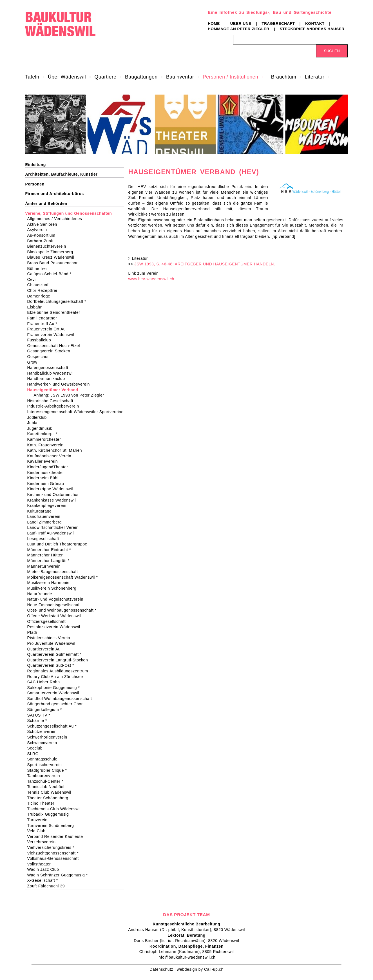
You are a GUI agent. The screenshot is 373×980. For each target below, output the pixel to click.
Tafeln (32, 77)
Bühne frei (39, 269)
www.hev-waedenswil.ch (151, 279)
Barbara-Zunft (42, 241)
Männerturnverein (46, 566)
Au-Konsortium (43, 235)
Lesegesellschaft (45, 539)
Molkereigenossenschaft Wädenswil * (64, 577)
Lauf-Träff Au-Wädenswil (52, 533)
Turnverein (39, 820)
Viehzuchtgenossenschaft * (55, 853)
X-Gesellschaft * (44, 880)
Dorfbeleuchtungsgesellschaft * (59, 301)
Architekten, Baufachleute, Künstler (62, 174)
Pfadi (34, 632)
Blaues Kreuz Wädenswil (53, 257)
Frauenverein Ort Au (48, 329)
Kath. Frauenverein (47, 445)
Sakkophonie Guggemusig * (55, 688)
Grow (34, 362)
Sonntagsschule (44, 759)
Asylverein (39, 230)
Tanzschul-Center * (47, 781)
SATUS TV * (41, 715)
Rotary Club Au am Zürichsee (57, 677)
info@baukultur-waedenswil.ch (187, 957)
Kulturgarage (41, 511)
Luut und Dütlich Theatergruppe (59, 544)
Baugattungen (141, 77)
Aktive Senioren (44, 224)
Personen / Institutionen (230, 77)
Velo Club (38, 831)
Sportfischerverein (46, 765)
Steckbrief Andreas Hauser (312, 29)
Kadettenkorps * (44, 434)
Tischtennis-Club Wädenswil (56, 809)
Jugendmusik (42, 428)
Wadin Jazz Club (45, 869)
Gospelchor (40, 357)
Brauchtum (284, 77)
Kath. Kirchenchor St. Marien (57, 450)
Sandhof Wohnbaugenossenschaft (62, 699)
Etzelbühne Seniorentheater (56, 312)
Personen (35, 184)
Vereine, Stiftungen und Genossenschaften (69, 213)
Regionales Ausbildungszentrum (60, 671)
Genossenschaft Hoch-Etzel (56, 346)
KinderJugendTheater (50, 467)
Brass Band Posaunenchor (54, 263)
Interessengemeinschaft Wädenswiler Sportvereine (77, 412)
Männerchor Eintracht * (51, 550)
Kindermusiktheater (48, 473)
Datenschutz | (163, 969)
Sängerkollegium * (46, 710)
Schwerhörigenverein (49, 737)
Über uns (241, 24)
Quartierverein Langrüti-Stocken (60, 660)
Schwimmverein (44, 743)
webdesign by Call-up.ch (200, 969)
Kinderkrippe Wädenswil (52, 489)
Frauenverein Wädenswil (53, 335)
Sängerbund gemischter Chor (57, 704)
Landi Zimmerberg (46, 522)
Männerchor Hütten (47, 555)
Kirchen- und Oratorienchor (55, 495)
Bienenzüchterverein (49, 246)
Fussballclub (41, 340)
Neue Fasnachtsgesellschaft (56, 605)
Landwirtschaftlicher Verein (55, 527)
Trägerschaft (278, 24)
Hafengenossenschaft (50, 368)
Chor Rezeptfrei (44, 290)
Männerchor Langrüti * (50, 561)
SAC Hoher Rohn (45, 682)
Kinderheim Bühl (45, 478)
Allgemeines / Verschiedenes (57, 219)
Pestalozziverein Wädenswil (56, 627)
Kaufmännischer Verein (51, 456)
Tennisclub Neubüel (48, 787)
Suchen (332, 51)
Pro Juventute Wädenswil (53, 643)
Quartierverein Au (46, 649)
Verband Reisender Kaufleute (57, 836)
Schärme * (39, 721)
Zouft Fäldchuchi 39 (48, 886)
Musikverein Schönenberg (54, 588)
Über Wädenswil (67, 77)
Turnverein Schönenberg (53, 825)
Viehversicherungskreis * (53, 847)
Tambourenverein (46, 776)
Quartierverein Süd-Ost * (53, 665)
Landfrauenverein (46, 516)
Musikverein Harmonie (50, 583)
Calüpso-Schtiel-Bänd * (51, 274)
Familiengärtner (44, 318)
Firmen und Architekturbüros (55, 194)
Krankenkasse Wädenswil (53, 500)
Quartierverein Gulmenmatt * (56, 654)
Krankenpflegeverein (49, 505)
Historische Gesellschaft (52, 401)
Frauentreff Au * (44, 324)
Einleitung (36, 165)
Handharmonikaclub (48, 379)
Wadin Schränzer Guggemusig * (59, 875)
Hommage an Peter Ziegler (238, 29)
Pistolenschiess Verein (51, 638)
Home (214, 24)
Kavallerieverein (44, 461)
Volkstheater (41, 864)
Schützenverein (44, 731)
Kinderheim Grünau (48, 484)
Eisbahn (37, 307)
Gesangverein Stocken (51, 351)
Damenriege (41, 296)
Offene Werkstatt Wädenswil (56, 616)
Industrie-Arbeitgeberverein (55, 406)
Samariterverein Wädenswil (55, 693)
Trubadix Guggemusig (50, 814)
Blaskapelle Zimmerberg (52, 252)
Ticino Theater (43, 803)
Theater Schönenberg (50, 798)
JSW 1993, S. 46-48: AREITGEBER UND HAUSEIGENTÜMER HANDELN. (205, 264)
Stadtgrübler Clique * (49, 770)
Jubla (34, 423)
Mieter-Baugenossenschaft (54, 572)
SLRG (35, 754)
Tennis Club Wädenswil (51, 792)
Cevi (33, 279)
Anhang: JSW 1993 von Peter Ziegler (70, 395)
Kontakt (315, 24)
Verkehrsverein (43, 842)
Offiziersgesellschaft (48, 621)
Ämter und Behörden (46, 203)
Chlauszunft (40, 285)
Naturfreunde (42, 594)
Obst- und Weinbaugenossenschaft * (64, 610)
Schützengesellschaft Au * (54, 726)
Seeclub (37, 748)
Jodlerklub (39, 417)
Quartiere (106, 77)
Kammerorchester (46, 439)
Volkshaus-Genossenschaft (55, 858)
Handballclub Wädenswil (52, 373)
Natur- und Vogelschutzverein (57, 599)
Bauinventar (180, 77)
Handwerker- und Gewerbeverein (60, 384)
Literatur (315, 77)
